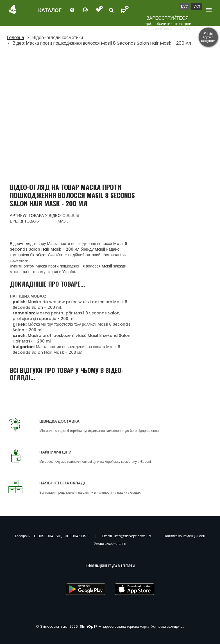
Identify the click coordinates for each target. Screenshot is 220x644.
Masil (63, 221)
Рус (184, 6)
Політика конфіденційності (184, 536)
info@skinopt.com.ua (133, 536)
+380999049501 (47, 536)
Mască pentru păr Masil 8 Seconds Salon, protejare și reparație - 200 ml (66, 316)
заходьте (187, 29)
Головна (16, 38)
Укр (197, 6)
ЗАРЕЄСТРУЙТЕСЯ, (168, 18)
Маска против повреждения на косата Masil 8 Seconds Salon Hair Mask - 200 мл (66, 350)
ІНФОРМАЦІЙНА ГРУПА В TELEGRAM (110, 566)
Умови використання (110, 544)
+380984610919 (76, 536)
